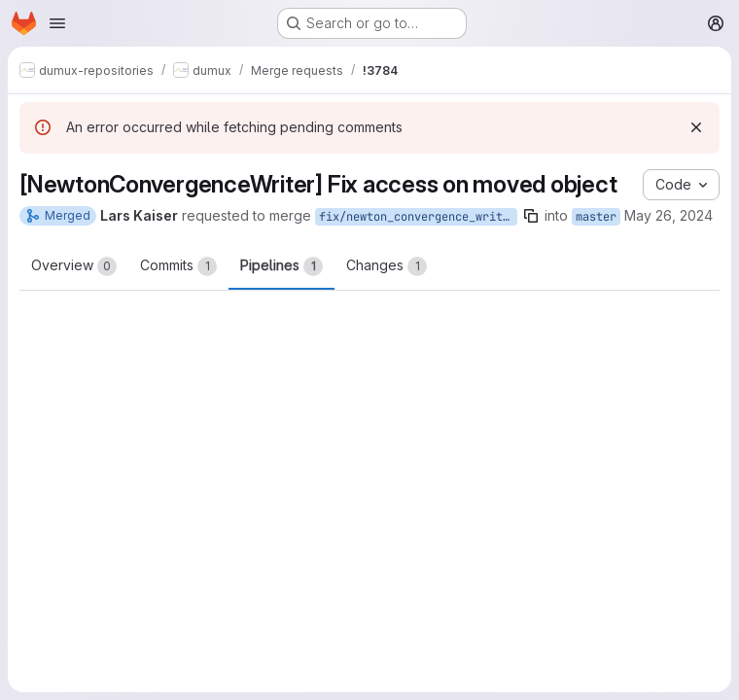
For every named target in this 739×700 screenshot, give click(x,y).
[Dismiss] (696, 127)
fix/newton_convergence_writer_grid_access (418, 217)
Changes (387, 266)
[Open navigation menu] (57, 23)
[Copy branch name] (531, 216)
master (596, 217)
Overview (74, 266)
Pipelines (282, 266)
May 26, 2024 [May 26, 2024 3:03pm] (669, 215)
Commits (178, 266)
